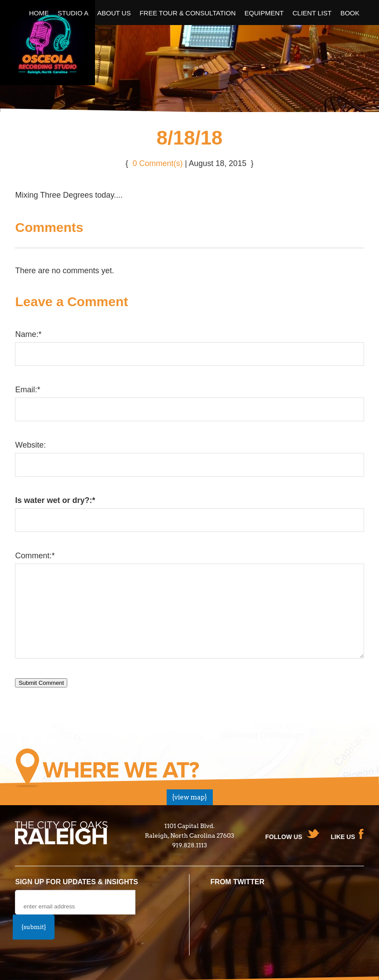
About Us (114, 13)
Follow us (284, 837)
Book (350, 13)
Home (39, 13)
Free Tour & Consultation (188, 13)
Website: (30, 445)
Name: (28, 334)
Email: (27, 390)
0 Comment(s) (158, 163)
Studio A (73, 13)
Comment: (35, 556)
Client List (312, 13)
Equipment (264, 13)
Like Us (343, 837)
